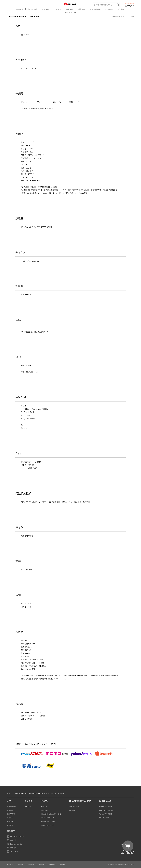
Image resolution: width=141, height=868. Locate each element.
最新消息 (62, 865)
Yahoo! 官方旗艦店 (106, 814)
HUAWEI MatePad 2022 (48, 818)
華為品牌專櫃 (95, 9)
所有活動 (28, 807)
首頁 (9, 793)
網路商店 (130, 6)
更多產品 (70, 9)
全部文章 (44, 807)
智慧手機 (10, 810)
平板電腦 (20, 9)
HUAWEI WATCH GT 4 (48, 821)
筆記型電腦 (33, 9)
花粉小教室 (45, 810)
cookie (41, 865)
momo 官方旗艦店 (106, 807)
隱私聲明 (31, 865)
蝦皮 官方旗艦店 (105, 818)
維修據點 (109, 9)
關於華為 (10, 865)
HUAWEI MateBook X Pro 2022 (51, 814)
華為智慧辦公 (12, 807)
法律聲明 (21, 865)
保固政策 (52, 865)
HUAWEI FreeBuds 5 (47, 825)
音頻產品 (46, 9)
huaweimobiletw (14, 844)
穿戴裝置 (58, 9)
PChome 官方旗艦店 (106, 810)
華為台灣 (12, 840)
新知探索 (121, 9)
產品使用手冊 (70, 12)
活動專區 (82, 9)
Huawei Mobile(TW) (15, 836)
